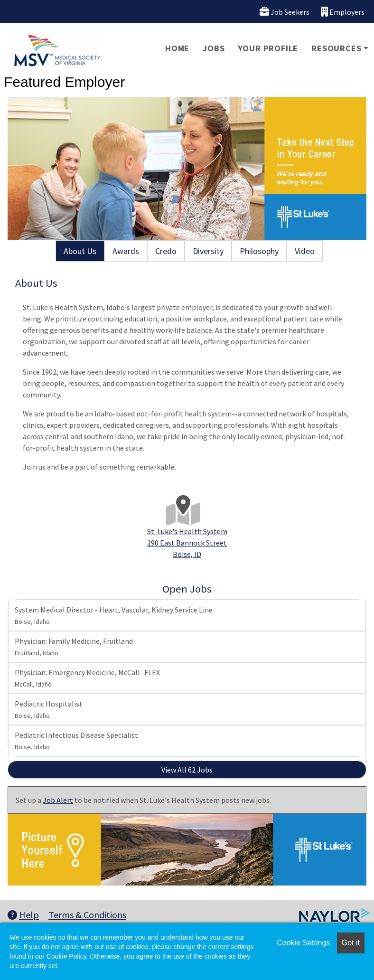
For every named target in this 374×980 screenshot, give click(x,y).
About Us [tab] (80, 251)
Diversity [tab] (208, 251)
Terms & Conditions (87, 915)
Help (23, 915)
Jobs (214, 48)
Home (177, 48)
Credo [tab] (166, 251)
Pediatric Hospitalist (49, 709)
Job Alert (58, 800)
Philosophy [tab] (259, 251)
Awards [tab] (126, 251)
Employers (343, 12)
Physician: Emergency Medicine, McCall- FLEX (87, 678)
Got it (351, 943)
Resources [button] (336, 48)
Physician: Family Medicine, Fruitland (74, 647)
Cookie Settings (303, 943)
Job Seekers (285, 12)
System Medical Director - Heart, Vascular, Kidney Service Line (114, 615)
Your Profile (268, 48)
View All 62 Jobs (187, 770)
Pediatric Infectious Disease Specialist (76, 741)
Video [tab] (305, 251)
